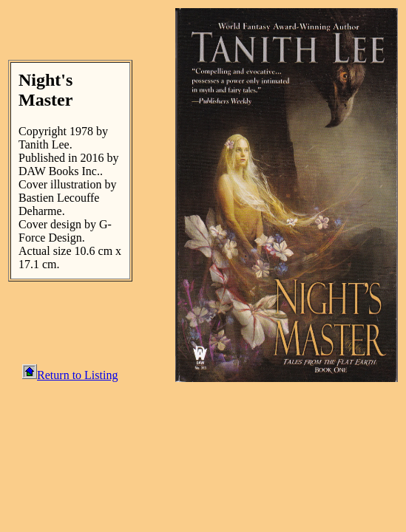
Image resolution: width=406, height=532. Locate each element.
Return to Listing (70, 375)
